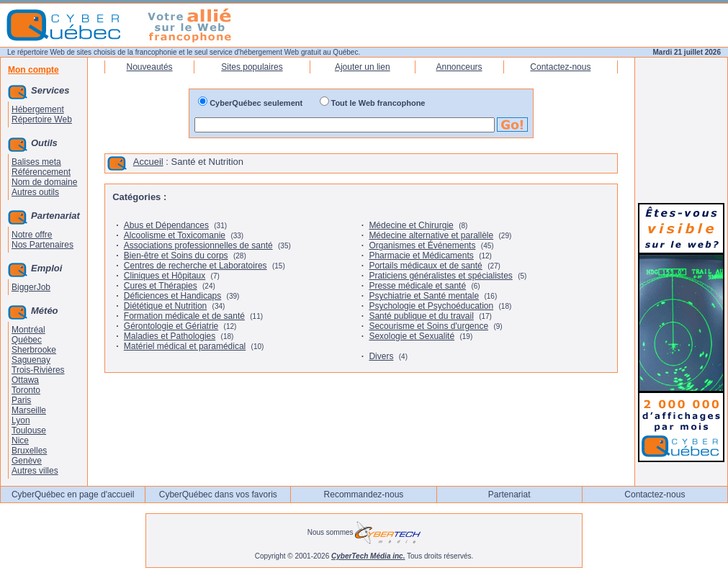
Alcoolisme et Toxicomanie (175, 235)
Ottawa (25, 380)
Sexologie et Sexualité (412, 336)
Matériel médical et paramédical (185, 346)
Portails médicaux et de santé (425, 266)
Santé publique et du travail (421, 316)
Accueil (148, 162)
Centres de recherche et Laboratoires (196, 266)
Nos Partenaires (42, 245)
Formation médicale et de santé (184, 316)
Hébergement (38, 109)
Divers (381, 356)
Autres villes (35, 471)
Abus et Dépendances (166, 225)
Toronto (26, 390)
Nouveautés (150, 67)
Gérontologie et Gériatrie (171, 326)
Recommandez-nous (364, 495)
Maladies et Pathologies (170, 336)
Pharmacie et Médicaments (421, 256)
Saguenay (31, 360)
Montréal (28, 330)
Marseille (29, 410)
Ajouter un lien (363, 67)
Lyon (21, 420)
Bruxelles (29, 451)
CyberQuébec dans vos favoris (218, 495)
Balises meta (36, 162)
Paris (21, 400)
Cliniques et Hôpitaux (165, 276)
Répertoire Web (42, 119)
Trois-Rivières (38, 370)
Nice (20, 441)
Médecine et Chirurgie (411, 225)
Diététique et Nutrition (165, 306)
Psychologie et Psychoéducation (431, 306)
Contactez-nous (560, 67)
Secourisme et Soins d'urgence (428, 326)
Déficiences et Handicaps (172, 296)
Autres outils (35, 192)
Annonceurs (459, 67)
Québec (27, 340)
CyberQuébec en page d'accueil (73, 495)
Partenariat (509, 495)
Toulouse (29, 430)
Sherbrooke (34, 350)
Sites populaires (252, 67)
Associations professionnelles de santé (198, 245)
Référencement (41, 172)
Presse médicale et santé (417, 286)
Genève (27, 461)
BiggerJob (31, 287)
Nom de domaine (44, 182)
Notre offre (32, 235)
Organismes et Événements (422, 245)
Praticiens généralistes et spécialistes (440, 276)
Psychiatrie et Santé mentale (424, 296)
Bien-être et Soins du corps (176, 256)
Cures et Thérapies (161, 286)
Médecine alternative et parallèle (431, 235)
